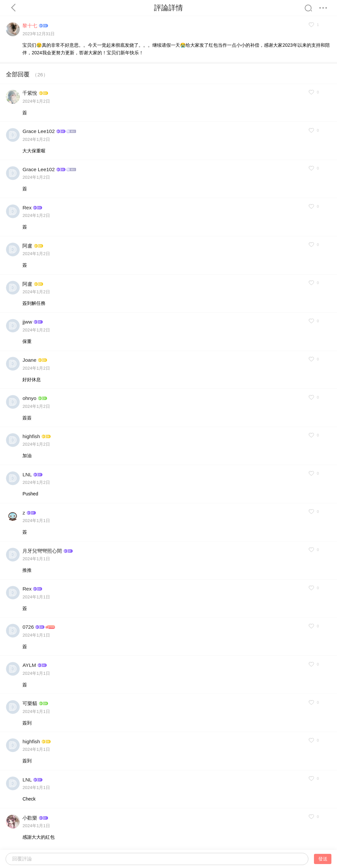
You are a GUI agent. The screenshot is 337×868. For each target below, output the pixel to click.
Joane (29, 360)
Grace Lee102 (39, 131)
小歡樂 (30, 818)
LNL (27, 474)
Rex (27, 208)
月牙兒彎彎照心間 (42, 551)
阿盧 (27, 246)
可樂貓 (30, 703)
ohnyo (29, 398)
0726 (28, 627)
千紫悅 (30, 93)
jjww (27, 322)
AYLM (29, 665)
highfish (31, 436)
